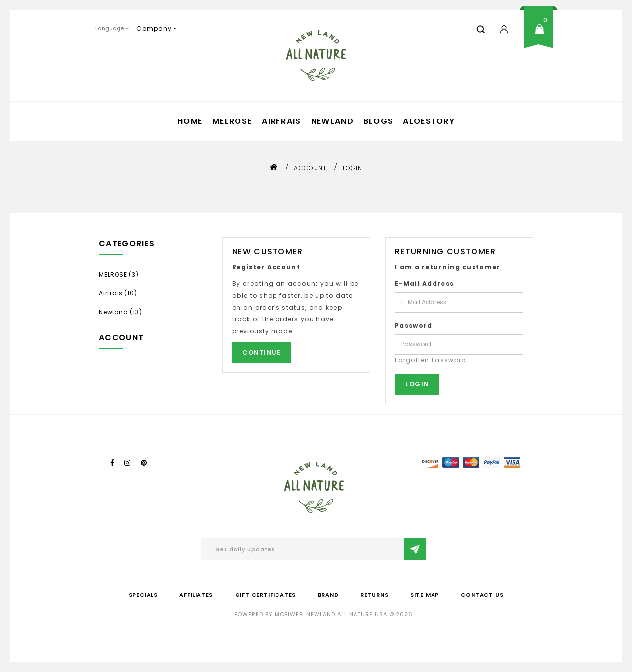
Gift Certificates (266, 595)
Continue (262, 352)
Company (154, 28)
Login (353, 168)
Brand (328, 595)
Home (190, 121)
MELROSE (232, 121)
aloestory (429, 121)
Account (310, 168)
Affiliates (196, 595)
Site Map (425, 595)
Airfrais (281, 121)
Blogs (378, 121)
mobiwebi (289, 614)
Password (414, 326)
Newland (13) (120, 312)
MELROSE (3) (119, 274)
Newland (332, 121)
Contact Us (482, 595)
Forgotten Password (431, 360)
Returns (375, 595)
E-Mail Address (424, 284)
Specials (143, 595)
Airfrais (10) (118, 293)
